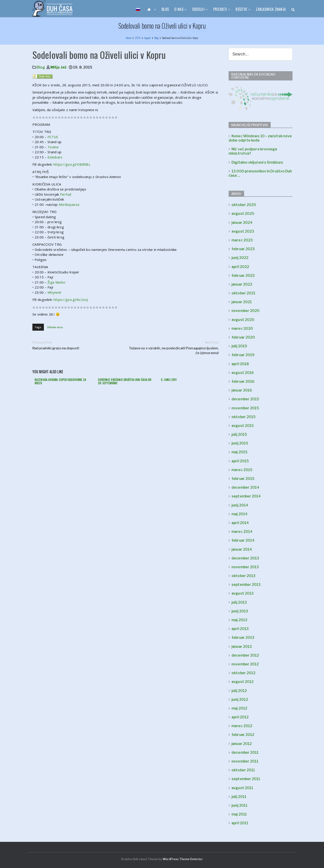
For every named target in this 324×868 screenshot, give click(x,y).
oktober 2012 (243, 673)
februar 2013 (243, 638)
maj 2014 (240, 514)
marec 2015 (242, 470)
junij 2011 (240, 805)
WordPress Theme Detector (183, 859)
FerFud (66, 194)
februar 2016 (243, 381)
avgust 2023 (243, 231)
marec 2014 (242, 532)
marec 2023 (242, 240)
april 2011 (240, 823)
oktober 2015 (244, 417)
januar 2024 (242, 223)
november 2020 (245, 311)
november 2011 (245, 761)
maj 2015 (240, 452)
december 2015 (245, 399)
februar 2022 (243, 276)
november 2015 (245, 408)
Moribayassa (69, 204)
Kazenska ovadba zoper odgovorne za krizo (60, 381)
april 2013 (240, 629)
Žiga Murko (56, 282)
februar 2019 (243, 355)
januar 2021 (242, 302)
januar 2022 (242, 284)
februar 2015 (243, 479)
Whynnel (54, 292)
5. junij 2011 (169, 380)
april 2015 (240, 461)
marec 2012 (242, 726)
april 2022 (240, 267)
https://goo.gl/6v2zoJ (71, 300)
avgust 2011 (242, 788)
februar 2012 (243, 735)
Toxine (53, 147)
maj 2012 (239, 708)
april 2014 (240, 523)
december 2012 (245, 655)
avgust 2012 (243, 682)
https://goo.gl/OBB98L (72, 164)
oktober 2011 (243, 770)
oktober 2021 (243, 293)
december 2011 (245, 752)
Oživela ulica (55, 327)
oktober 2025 (244, 205)
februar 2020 (243, 337)
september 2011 (246, 779)
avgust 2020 (243, 320)
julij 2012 (239, 691)
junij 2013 (240, 611)
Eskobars (55, 157)
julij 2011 (239, 797)
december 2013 (245, 558)
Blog (41, 67)
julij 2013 (239, 602)
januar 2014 (242, 549)
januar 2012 (242, 744)
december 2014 (245, 487)
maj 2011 (239, 814)
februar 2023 (243, 249)
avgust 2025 (243, 214)
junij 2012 (240, 700)
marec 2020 (242, 329)
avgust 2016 (243, 373)
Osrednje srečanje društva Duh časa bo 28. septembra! (125, 381)
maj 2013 (239, 620)
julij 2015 (239, 434)
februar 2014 (243, 540)
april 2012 (240, 717)
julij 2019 (239, 346)
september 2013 (246, 585)
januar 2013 (242, 647)
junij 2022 (240, 258)
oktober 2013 (243, 576)
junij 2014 (240, 505)
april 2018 (240, 364)
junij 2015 (240, 443)
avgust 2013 (243, 593)
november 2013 (245, 567)
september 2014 (246, 496)
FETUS (53, 137)
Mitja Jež (58, 67)
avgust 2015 (243, 426)
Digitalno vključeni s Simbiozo (257, 162)
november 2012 (245, 664)
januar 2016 (242, 390)
